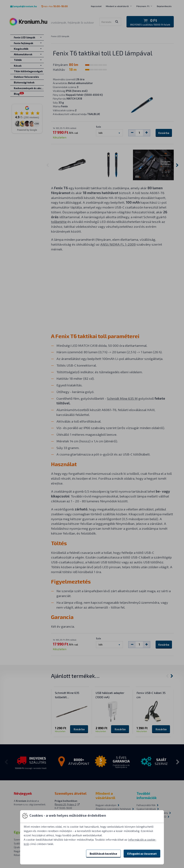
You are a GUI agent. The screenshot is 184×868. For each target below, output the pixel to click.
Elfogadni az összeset (142, 854)
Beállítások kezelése (103, 854)
